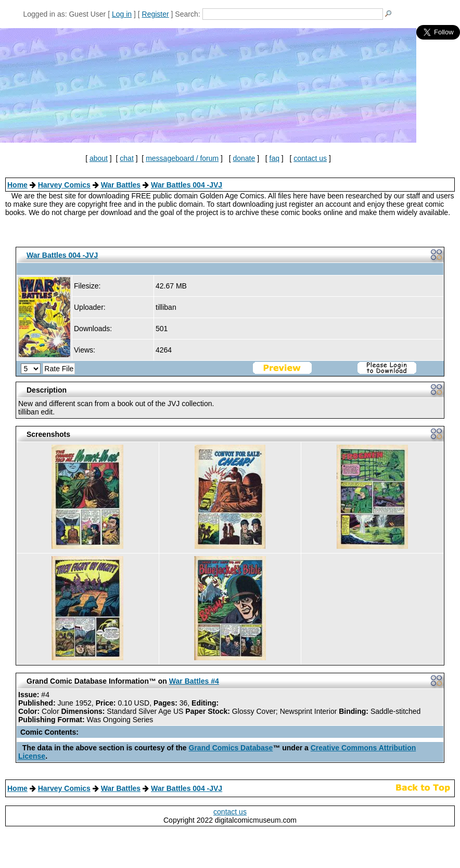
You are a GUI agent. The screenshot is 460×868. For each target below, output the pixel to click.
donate (244, 158)
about (99, 158)
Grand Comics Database (231, 748)
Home (17, 185)
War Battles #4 (194, 681)
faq (274, 158)
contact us (310, 158)
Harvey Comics (64, 185)
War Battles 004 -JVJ (187, 185)
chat (126, 158)
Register (156, 14)
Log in (122, 14)
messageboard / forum (182, 158)
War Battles (121, 185)
